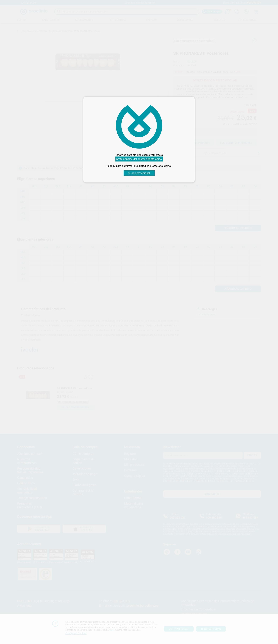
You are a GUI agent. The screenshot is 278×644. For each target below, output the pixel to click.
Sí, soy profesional (139, 173)
